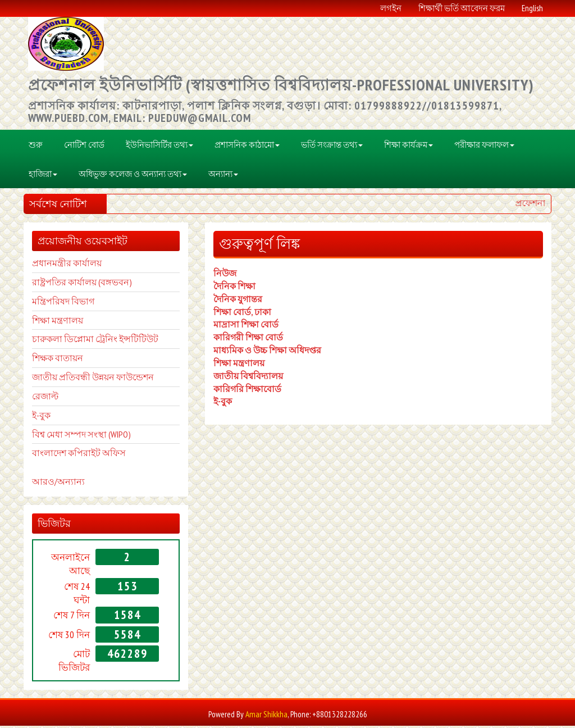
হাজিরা (43, 176)
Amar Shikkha (266, 716)
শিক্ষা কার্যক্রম (409, 147)
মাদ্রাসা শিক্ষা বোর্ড (246, 326)
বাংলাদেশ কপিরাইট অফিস (79, 455)
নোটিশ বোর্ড (84, 147)
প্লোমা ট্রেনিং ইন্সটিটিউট (116, 341)
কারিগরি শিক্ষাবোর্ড (247, 390)
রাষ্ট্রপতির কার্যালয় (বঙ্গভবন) (82, 284)
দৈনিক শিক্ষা (234, 288)
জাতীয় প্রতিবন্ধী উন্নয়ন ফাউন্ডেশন (93, 379)
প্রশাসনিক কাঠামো (247, 147)
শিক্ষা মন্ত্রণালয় (239, 365)
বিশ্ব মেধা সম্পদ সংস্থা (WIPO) (81, 436)
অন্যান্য (223, 176)
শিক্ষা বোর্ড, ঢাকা (242, 313)
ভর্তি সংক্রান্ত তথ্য (332, 147)
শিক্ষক (43, 360)
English (532, 8)
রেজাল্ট (45, 398)
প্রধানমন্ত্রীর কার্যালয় (67, 265)
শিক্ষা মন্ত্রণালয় (58, 322)
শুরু (36, 147)
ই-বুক (223, 403)
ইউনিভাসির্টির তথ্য (159, 147)
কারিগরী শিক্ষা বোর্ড (248, 339)
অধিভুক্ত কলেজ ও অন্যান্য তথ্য (133, 176)
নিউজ (225, 275)
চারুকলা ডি (53, 341)
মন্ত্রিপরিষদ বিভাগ (63, 303)
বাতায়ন (68, 360)
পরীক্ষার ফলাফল (484, 147)
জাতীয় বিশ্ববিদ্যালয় (248, 378)
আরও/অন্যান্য (58, 484)
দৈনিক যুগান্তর (238, 301)
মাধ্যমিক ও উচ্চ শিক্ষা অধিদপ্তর (267, 352)
